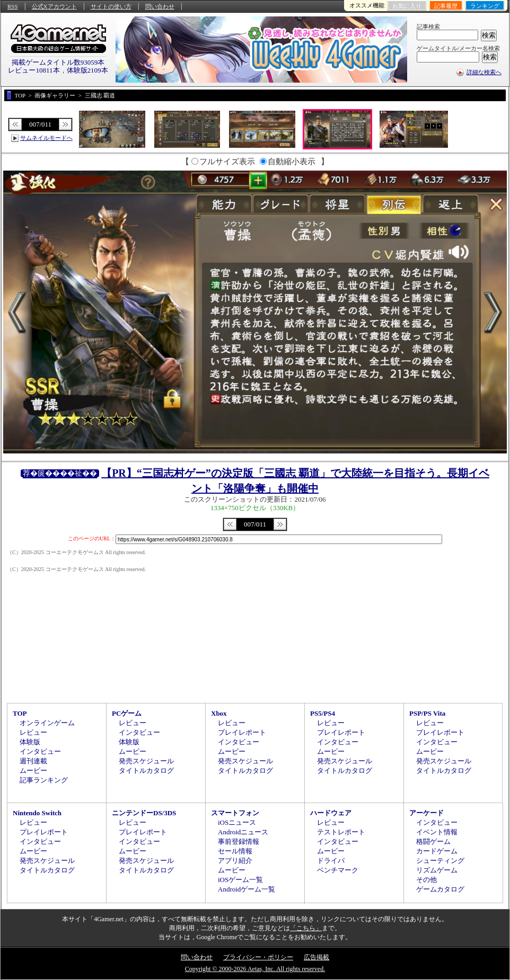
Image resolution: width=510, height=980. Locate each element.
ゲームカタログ (440, 889)
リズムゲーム (437, 870)
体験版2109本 (87, 70)
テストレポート (341, 832)
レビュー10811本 (34, 70)
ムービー (33, 770)
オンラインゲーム (47, 723)
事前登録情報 (239, 841)
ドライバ (331, 861)
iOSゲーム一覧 (240, 880)
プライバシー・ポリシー (258, 957)
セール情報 (235, 851)
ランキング (485, 6)
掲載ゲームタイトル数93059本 (58, 62)
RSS (13, 6)
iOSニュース (237, 822)
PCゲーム (127, 713)
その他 (427, 880)
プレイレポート (242, 732)
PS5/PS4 (323, 713)
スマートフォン (235, 813)
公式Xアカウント (54, 6)
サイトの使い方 (111, 6)
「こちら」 (306, 928)
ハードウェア (331, 813)
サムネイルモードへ (46, 138)
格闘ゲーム (433, 841)
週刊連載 (33, 761)
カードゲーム (437, 851)
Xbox (219, 713)
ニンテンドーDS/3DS (144, 813)
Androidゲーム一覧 (247, 889)
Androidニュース (243, 832)
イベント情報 (437, 832)
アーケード (427, 813)
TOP (20, 713)
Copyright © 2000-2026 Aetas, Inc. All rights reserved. (255, 969)
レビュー (33, 732)
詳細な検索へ (484, 72)
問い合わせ (160, 6)
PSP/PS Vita (427, 713)
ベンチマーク (338, 870)
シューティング (440, 861)
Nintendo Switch (37, 813)
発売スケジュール (146, 761)
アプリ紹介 (235, 861)
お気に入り (407, 6)
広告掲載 (316, 957)
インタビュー (40, 751)
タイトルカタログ (146, 770)
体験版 (30, 742)
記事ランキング (44, 780)
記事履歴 (446, 6)
